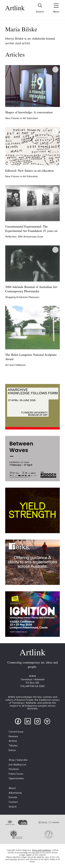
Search (13, 807)
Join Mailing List (17, 765)
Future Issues (16, 774)
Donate (13, 797)
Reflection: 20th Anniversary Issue (24, 237)
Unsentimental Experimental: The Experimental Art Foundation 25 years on (31, 229)
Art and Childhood (15, 365)
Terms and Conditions (42, 850)
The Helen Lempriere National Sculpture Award (31, 357)
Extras (12, 750)
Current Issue (16, 732)
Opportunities (16, 778)
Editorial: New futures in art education (29, 171)
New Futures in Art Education (22, 118)
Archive (13, 741)
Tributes (13, 745)
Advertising (15, 793)
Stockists (14, 769)
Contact (13, 802)
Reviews (13, 736)
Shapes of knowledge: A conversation (29, 113)
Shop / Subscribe (18, 760)
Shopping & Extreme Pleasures (22, 297)
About (12, 788)
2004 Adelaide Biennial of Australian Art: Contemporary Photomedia (31, 289)
